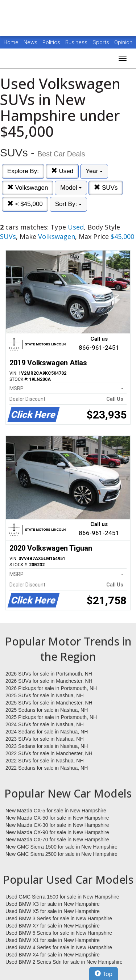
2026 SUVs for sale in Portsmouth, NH (49, 674)
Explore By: (23, 171)
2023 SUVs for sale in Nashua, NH (45, 739)
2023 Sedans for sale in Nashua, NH (47, 746)
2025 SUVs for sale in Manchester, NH (49, 703)
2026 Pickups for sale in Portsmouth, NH (51, 688)
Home (11, 42)
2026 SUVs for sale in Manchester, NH (49, 681)
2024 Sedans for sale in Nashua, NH (47, 732)
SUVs (106, 188)
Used (62, 171)
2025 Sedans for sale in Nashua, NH (47, 710)
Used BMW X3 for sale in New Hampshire (53, 904)
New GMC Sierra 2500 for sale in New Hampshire (61, 854)
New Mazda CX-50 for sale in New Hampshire (57, 818)
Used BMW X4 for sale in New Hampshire (53, 955)
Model (71, 188)
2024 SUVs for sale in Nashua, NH (45, 724)
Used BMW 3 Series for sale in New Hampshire (59, 918)
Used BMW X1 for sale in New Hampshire (53, 940)
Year (94, 171)
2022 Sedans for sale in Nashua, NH (47, 768)
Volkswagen (28, 188)
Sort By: (68, 204)
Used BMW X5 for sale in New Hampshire (53, 911)
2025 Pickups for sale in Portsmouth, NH (51, 717)
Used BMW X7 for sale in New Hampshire (53, 926)
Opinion (123, 42)
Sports (102, 42)
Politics (51, 42)
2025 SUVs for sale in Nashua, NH (45, 695)
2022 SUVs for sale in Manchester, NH (49, 753)
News (30, 42)
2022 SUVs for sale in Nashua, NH (45, 761)
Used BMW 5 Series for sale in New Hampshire (59, 933)
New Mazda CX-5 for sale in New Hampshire (56, 811)
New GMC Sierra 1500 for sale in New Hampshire (61, 847)
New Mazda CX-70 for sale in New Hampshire (57, 840)
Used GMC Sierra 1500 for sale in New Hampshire (62, 897)
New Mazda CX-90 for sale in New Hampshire (57, 832)
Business (77, 42)
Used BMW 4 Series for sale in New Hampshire (59, 947)
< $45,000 (25, 204)
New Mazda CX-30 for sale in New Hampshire (57, 825)
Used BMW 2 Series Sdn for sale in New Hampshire (64, 962)
